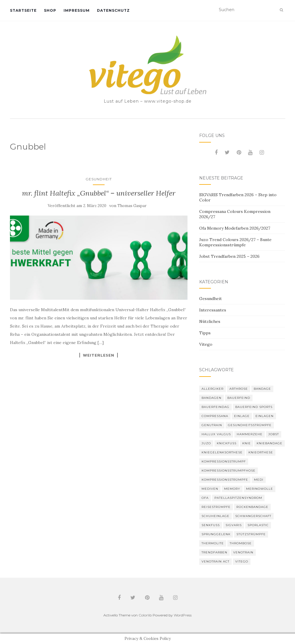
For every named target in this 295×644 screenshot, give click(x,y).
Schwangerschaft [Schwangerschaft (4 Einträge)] (253, 516)
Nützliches (210, 321)
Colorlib (145, 615)
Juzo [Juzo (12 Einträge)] (206, 443)
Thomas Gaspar (132, 206)
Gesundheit (99, 179)
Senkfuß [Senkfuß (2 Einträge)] (211, 525)
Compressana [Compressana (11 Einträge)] (215, 416)
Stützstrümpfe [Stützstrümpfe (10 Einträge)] (251, 534)
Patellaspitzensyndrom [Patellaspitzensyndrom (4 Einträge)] (238, 498)
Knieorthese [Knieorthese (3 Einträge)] (261, 452)
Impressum (77, 10)
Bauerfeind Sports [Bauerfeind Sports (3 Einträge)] (254, 407)
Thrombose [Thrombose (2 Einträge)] (241, 543)
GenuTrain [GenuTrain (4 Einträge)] (212, 425)
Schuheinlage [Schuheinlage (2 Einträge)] (215, 516)
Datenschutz (113, 10)
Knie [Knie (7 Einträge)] (247, 443)
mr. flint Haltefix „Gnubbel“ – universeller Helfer (99, 193)
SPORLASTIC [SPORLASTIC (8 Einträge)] (258, 525)
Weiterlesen (99, 355)
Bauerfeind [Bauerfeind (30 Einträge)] (239, 398)
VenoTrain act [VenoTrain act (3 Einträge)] (215, 561)
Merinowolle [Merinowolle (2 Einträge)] (260, 489)
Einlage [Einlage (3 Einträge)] (242, 416)
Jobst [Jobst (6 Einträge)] (274, 434)
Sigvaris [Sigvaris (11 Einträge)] (234, 525)
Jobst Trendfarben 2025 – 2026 (229, 256)
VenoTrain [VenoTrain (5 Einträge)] (243, 552)
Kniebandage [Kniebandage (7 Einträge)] (270, 443)
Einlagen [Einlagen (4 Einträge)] (265, 416)
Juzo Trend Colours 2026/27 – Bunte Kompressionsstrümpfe (235, 242)
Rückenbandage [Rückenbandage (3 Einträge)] (252, 507)
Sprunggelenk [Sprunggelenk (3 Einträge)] (216, 534)
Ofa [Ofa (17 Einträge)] (205, 498)
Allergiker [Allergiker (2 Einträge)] (213, 389)
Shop (50, 10)
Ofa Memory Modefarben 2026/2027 (235, 228)
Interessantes (213, 310)
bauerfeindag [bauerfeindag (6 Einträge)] (215, 407)
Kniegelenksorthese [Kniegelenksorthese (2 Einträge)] (222, 452)
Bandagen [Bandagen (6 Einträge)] (212, 398)
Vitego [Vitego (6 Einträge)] (242, 561)
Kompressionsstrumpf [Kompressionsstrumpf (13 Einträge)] (224, 461)
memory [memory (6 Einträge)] (232, 489)
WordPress (183, 615)
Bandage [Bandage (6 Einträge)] (262, 389)
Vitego (206, 344)
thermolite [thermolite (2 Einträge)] (213, 543)
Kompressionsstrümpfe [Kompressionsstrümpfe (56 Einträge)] (225, 480)
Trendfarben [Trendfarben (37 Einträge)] (214, 552)
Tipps (205, 333)
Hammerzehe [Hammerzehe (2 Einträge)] (250, 434)
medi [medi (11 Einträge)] (259, 480)
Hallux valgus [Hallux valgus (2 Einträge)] (216, 434)
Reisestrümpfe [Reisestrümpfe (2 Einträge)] (216, 507)
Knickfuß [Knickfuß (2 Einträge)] (227, 443)
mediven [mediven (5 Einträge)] (210, 489)
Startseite (23, 10)
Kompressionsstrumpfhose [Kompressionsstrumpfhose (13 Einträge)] (229, 471)
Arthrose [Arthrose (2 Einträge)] (239, 389)
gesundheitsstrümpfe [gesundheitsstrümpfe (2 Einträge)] (250, 425)
